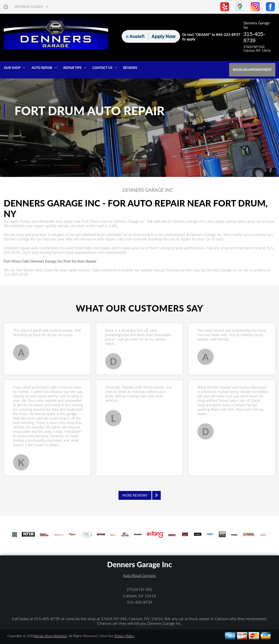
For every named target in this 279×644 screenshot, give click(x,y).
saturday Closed (29, 7)
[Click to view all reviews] (140, 495)
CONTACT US (103, 68)
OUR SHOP (12, 68)
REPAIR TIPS (72, 68)
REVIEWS (130, 68)
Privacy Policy (124, 636)
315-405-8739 (254, 37)
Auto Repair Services (139, 575)
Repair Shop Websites (51, 636)
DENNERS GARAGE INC (148, 190)
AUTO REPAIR (42, 68)
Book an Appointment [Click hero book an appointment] (252, 70)
